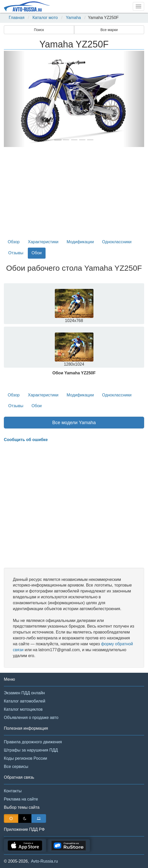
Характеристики (43, 242)
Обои (37, 253)
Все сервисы (16, 767)
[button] (14, 99)
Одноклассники (117, 242)
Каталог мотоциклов (23, 709)
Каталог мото (45, 18)
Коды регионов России (25, 758)
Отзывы (16, 253)
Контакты (13, 791)
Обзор (14, 242)
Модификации (80, 242)
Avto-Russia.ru (44, 861)
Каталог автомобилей (25, 701)
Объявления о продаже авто (31, 718)
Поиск (39, 30)
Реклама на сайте (21, 799)
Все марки (109, 30)
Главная (17, 18)
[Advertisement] (74, 195)
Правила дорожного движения (33, 742)
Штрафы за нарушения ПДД (31, 750)
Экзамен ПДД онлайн (24, 693)
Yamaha (73, 18)
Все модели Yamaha (74, 423)
